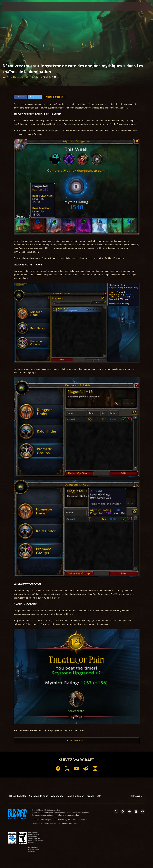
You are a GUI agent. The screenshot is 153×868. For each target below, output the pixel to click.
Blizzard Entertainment (17, 77)
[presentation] (10, 7)
